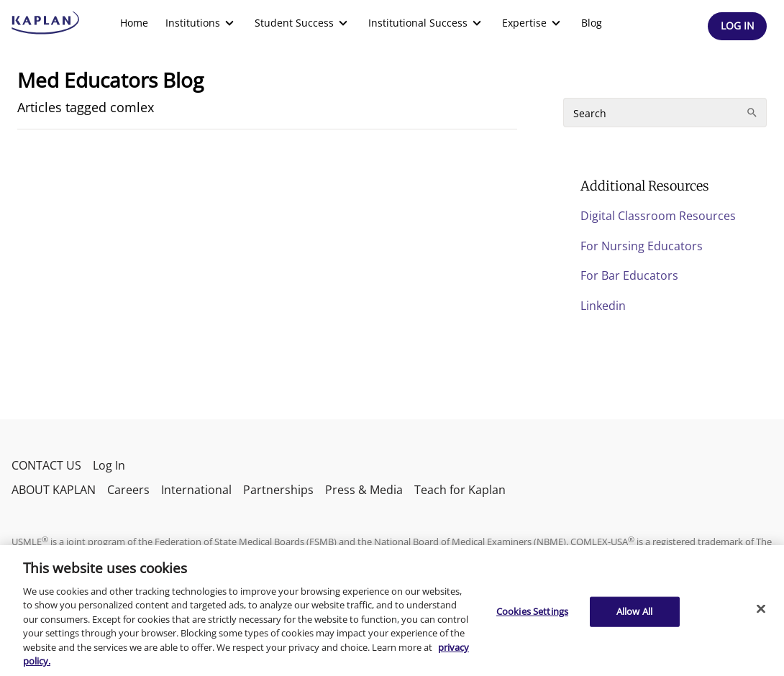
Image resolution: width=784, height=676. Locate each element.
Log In (109, 465)
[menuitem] (134, 23)
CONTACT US (46, 465)
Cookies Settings (532, 611)
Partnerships (278, 490)
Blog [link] (592, 23)
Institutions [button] (201, 23)
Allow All (634, 611)
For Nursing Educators (642, 246)
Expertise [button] (533, 23)
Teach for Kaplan (460, 490)
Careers (128, 490)
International (196, 490)
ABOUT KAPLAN (54, 490)
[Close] (761, 608)
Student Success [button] (303, 23)
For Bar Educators (629, 275)
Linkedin (603, 306)
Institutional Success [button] (427, 23)
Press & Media (364, 490)
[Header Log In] (737, 26)
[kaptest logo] (46, 23)
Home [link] (134, 23)
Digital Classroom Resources (658, 216)
